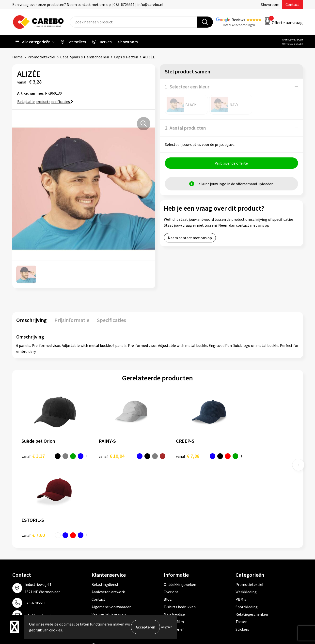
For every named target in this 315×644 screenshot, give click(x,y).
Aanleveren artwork (108, 513)
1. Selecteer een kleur (187, 87)
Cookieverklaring (106, 542)
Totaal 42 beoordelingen (239, 25)
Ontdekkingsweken (180, 505)
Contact (292, 4)
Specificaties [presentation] (111, 320)
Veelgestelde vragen (109, 535)
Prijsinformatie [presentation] (72, 320)
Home (17, 57)
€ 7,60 (245, 456)
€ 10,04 (105, 456)
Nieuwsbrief (174, 550)
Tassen (241, 542)
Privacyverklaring (106, 550)
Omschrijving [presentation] (31, 320)
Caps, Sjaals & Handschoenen (85, 57)
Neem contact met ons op (190, 238)
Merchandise (174, 535)
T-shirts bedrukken (180, 528)
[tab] (31, 321)
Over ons (171, 513)
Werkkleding (246, 513)
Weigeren (166, 627)
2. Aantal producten (185, 128)
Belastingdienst (105, 505)
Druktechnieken (105, 558)
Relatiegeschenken (252, 535)
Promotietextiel (41, 57)
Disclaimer (101, 565)
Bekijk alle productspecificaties (45, 102)
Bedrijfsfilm (174, 542)
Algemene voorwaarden (111, 528)
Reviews (238, 20)
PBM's (241, 520)
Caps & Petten (126, 57)
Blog (168, 520)
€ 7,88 (174, 456)
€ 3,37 (33, 456)
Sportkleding (247, 528)
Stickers (242, 550)
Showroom (270, 4)
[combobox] (134, 22)
